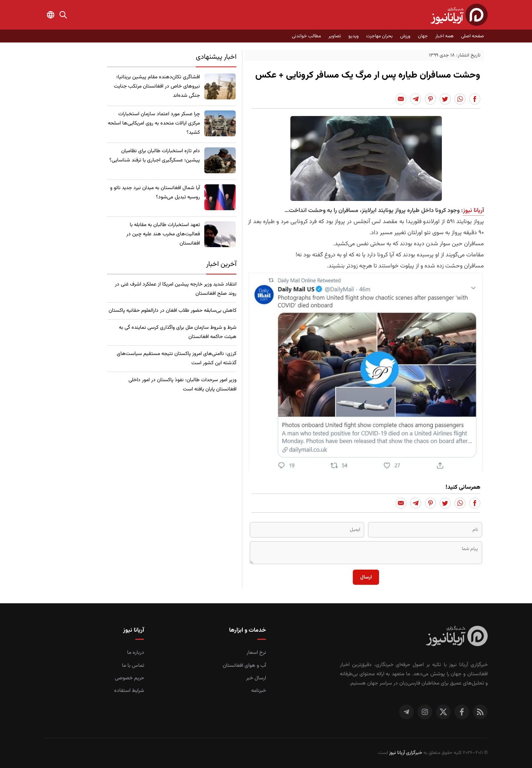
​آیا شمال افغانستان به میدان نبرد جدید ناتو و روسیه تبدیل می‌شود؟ (155, 193)
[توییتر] (443, 712)
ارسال (366, 577)
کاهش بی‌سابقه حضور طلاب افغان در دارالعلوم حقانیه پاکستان (173, 311)
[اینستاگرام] (425, 712)
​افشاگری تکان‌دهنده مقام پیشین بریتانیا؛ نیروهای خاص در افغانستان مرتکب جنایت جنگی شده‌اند (157, 86)
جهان (423, 36)
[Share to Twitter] (445, 99)
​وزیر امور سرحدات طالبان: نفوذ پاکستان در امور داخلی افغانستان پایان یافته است (183, 385)
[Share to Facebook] (475, 99)
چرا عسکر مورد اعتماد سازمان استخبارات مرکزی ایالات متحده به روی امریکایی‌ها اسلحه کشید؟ (154, 123)
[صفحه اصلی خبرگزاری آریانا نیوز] (457, 637)
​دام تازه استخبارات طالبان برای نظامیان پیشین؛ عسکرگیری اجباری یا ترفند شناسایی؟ (155, 156)
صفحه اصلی (473, 36)
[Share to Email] (401, 99)
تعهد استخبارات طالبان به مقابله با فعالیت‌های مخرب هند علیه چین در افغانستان (163, 234)
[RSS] (480, 712)
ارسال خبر (256, 678)
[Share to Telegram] (416, 99)
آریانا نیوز (473, 211)
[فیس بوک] (462, 712)
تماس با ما (133, 666)
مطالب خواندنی (306, 36)
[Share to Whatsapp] (460, 99)
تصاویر (335, 36)
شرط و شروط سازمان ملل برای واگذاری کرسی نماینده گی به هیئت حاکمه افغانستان (178, 332)
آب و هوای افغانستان (244, 666)
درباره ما (136, 653)
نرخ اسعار (256, 653)
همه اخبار (444, 36)
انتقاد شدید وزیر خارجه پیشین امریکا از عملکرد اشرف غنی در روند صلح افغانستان (176, 289)
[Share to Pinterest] (430, 99)
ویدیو (354, 36)
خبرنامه (259, 691)
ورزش (405, 36)
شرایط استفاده (129, 691)
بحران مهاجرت (379, 36)
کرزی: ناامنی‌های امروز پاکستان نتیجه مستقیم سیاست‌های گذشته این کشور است (177, 359)
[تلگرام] (406, 712)
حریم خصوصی (129, 678)
